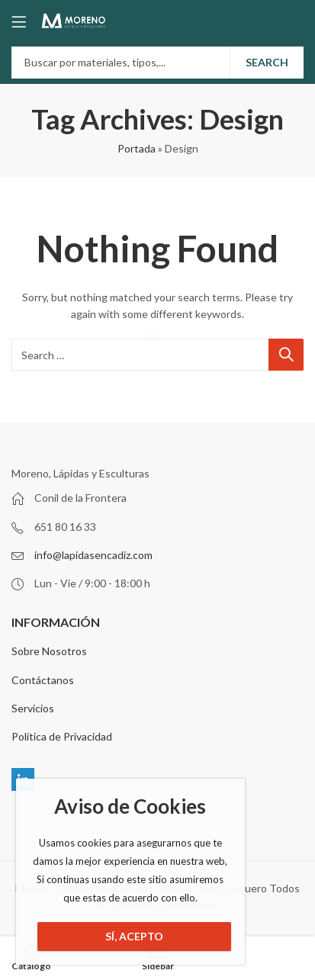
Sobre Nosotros (49, 651)
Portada (137, 148)
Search (267, 62)
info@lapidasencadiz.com (93, 555)
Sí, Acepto (134, 936)
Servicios (33, 708)
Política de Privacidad (62, 736)
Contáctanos (43, 680)
